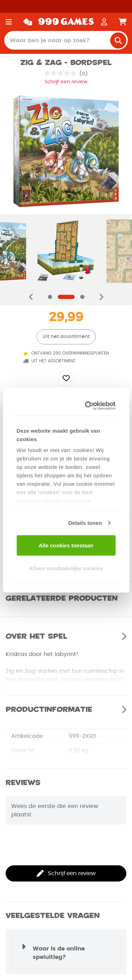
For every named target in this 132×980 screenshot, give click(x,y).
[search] (118, 40)
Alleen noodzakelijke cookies (66, 568)
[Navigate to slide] (50, 297)
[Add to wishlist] (66, 378)
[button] (66, 952)
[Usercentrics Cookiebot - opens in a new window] (88, 406)
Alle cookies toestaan (66, 545)
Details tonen (85, 523)
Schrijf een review (66, 82)
